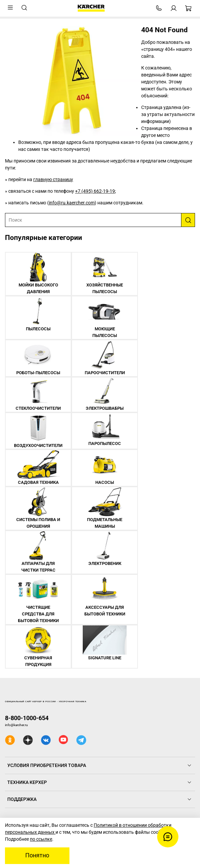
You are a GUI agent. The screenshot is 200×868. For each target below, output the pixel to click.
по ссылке (41, 839)
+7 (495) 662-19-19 (95, 191)
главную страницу (53, 179)
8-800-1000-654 (27, 718)
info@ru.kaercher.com (72, 203)
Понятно (37, 855)
